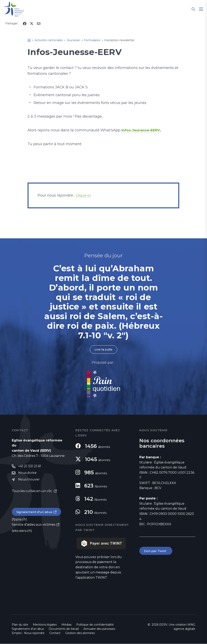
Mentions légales (45, 625)
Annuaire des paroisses (99, 629)
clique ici (84, 195)
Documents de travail (64, 629)
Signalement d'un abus (35, 513)
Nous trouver (29, 480)
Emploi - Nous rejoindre (28, 633)
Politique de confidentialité (95, 625)
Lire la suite (103, 350)
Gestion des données (80, 633)
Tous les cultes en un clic (32, 492)
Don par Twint (156, 551)
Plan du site (20, 625)
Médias (66, 625)
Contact (55, 633)
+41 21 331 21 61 (30, 467)
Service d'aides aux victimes (34, 525)
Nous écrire (27, 473)
